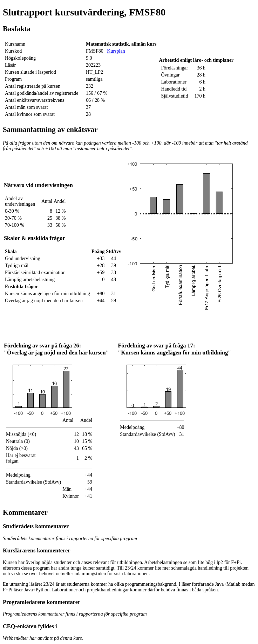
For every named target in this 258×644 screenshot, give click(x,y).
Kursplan (116, 51)
